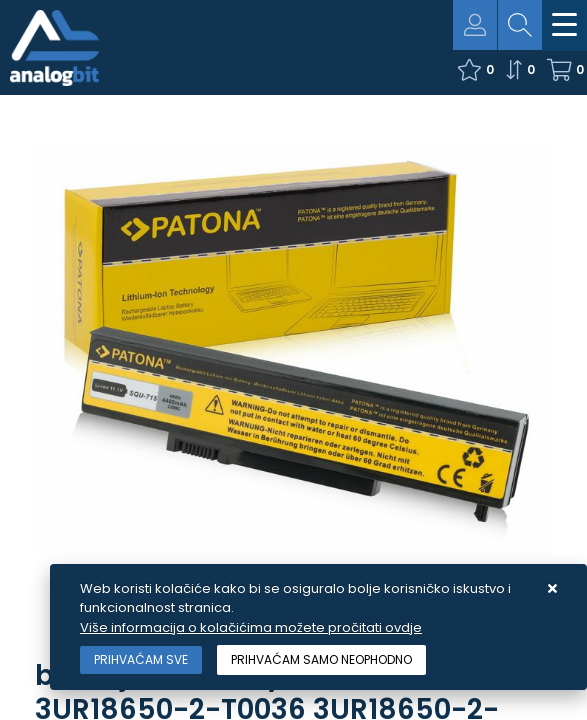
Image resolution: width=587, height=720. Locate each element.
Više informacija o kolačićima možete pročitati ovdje (251, 627)
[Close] (141, 660)
